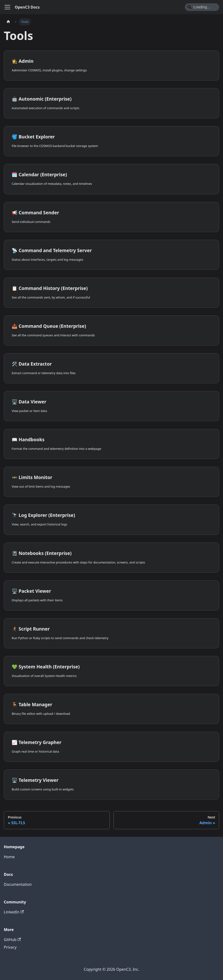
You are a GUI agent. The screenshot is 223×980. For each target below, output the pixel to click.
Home (9, 857)
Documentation (18, 884)
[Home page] (8, 22)
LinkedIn (14, 912)
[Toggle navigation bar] (7, 7)
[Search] (202, 7)
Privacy (10, 947)
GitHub (12, 940)
